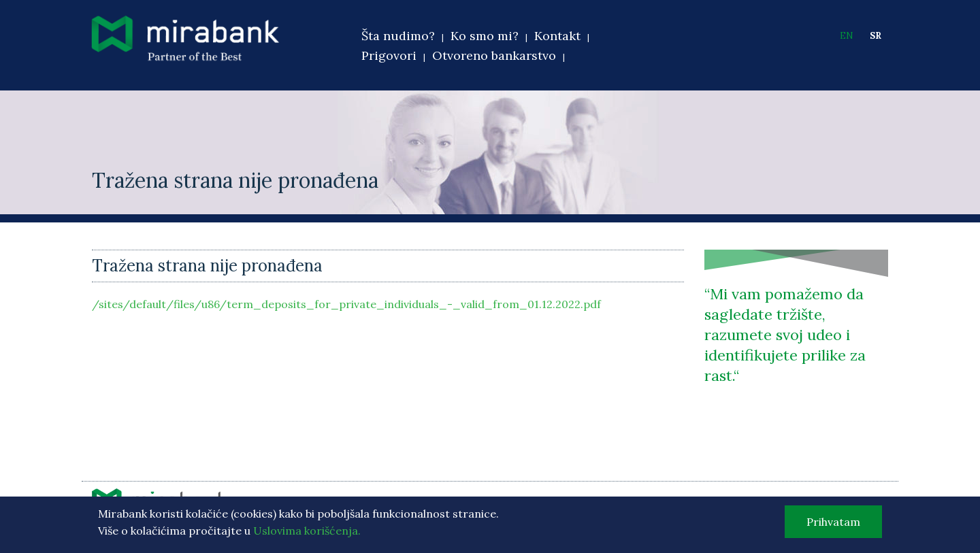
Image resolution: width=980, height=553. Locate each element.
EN (847, 36)
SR (876, 36)
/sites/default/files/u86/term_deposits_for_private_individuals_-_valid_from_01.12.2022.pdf (346, 304)
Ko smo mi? (485, 36)
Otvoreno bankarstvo (494, 55)
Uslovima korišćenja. (307, 535)
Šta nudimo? (398, 36)
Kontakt (557, 36)
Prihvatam (833, 526)
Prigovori (389, 55)
